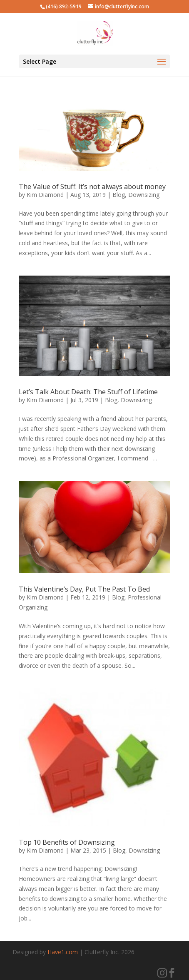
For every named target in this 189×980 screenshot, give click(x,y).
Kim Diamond (45, 195)
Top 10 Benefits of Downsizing (67, 842)
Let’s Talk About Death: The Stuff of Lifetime (88, 392)
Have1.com (63, 952)
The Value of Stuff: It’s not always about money (92, 187)
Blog (119, 195)
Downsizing (144, 195)
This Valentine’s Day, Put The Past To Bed (84, 589)
